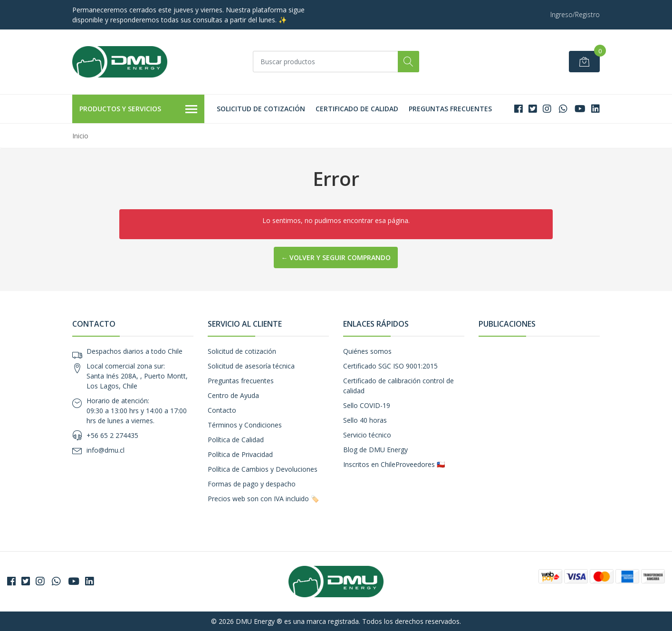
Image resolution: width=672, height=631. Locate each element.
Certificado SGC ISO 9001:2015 (390, 366)
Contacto (222, 410)
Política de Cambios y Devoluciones (263, 469)
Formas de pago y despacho (252, 484)
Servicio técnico (367, 435)
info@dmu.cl (106, 450)
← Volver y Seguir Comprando (336, 257)
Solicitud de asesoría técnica (251, 366)
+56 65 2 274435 (112, 435)
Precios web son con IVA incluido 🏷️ (263, 499)
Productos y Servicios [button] (138, 109)
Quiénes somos (367, 351)
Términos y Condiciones (245, 425)
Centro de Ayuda (233, 395)
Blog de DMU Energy (375, 450)
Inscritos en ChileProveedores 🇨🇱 (394, 464)
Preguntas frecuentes (450, 109)
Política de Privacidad (240, 454)
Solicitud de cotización (261, 109)
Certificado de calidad (357, 109)
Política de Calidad (236, 440)
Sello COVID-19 (367, 405)
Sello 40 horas (365, 420)
